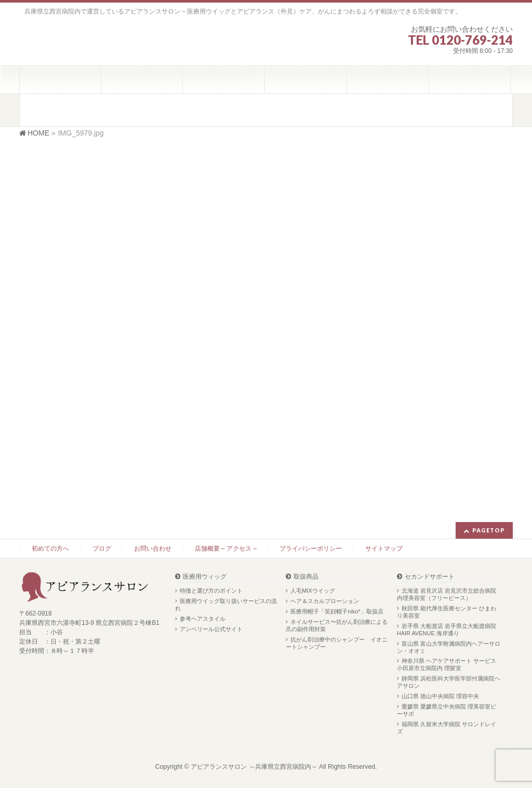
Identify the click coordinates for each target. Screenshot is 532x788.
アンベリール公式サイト (211, 629)
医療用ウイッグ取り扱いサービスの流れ (226, 605)
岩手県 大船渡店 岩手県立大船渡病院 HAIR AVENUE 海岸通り (447, 630)
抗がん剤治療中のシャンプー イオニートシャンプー (337, 643)
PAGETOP (489, 530)
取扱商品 (306, 577)
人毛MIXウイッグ (313, 591)
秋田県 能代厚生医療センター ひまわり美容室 (447, 612)
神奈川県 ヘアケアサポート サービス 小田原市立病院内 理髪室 (447, 664)
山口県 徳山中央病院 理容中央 (440, 696)
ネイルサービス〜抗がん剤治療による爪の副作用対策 (337, 625)
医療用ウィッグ (205, 577)
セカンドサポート (430, 577)
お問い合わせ (153, 549)
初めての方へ (50, 549)
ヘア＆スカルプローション (325, 601)
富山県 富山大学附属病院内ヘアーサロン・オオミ (449, 647)
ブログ (102, 549)
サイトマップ (384, 549)
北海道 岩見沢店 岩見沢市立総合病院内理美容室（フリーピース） (447, 594)
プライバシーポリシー (311, 549)
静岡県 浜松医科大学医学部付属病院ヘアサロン (449, 682)
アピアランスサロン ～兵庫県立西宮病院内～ (254, 767)
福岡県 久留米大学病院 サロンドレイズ (447, 728)
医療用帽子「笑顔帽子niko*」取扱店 (337, 611)
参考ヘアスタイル (203, 619)
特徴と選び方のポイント (211, 591)
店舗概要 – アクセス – (226, 549)
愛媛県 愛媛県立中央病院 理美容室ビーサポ (447, 710)
